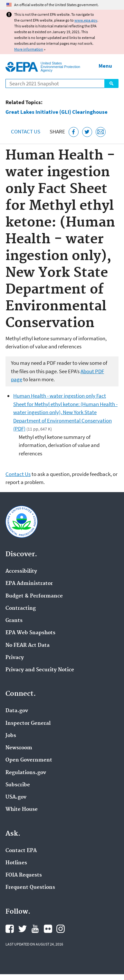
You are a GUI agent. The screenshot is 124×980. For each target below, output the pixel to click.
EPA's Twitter (23, 929)
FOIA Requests (24, 875)
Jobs (11, 736)
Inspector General (28, 723)
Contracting (21, 608)
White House (22, 810)
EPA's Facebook (10, 929)
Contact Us (26, 131)
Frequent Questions (30, 888)
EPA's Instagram (61, 929)
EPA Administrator (29, 584)
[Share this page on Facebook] (74, 132)
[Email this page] (101, 132)
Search (111, 83)
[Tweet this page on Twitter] (87, 132)
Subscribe (18, 785)
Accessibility (21, 571)
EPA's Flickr (48, 929)
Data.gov (17, 711)
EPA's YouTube (35, 929)
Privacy (15, 658)
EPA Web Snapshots (30, 633)
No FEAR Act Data (28, 645)
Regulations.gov (26, 773)
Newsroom (19, 748)
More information (29, 49)
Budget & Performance (34, 596)
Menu (105, 66)
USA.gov (16, 797)
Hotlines (16, 863)
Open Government (29, 760)
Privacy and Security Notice (40, 670)
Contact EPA (21, 851)
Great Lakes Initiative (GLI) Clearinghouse (57, 112)
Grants (14, 621)
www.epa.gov (86, 20)
